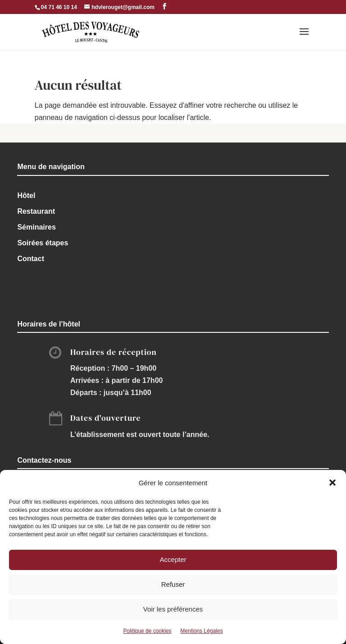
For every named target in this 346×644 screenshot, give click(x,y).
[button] (332, 483)
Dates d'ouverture (106, 418)
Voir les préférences (173, 609)
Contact (31, 259)
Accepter (173, 559)
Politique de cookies (148, 631)
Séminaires (36, 227)
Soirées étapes (43, 243)
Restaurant (36, 211)
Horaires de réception (114, 352)
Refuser (173, 584)
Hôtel (26, 195)
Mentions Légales (201, 631)
